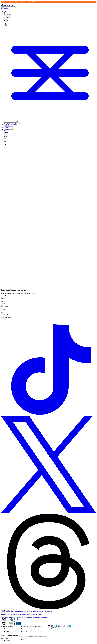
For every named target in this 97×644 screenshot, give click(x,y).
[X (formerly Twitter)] (48, 513)
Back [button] (5, 133)
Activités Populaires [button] (9, 126)
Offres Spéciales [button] (9, 129)
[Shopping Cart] (5, 12)
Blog (40, 614)
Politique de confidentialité (17, 612)
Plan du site (29, 612)
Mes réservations (5, 614)
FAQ (25, 612)
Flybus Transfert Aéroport (16, 614)
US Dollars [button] (48, 303)
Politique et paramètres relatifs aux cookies (43, 612)
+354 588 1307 (23, 639)
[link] (50, 139)
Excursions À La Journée (15, 617)
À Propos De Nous (5, 612)
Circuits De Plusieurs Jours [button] (10, 125)
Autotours (37, 617)
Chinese (48, 301)
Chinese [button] (48, 298)
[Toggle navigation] (50, 119)
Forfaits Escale (44, 617)
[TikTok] (48, 415)
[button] (4, 13)
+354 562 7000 (23, 631)
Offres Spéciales (5, 617)
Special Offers (33, 2)
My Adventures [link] (4, 9)
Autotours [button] (6, 127)
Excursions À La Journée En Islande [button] (12, 123)
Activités (37, 614)
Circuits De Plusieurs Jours (28, 617)
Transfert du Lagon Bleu (28, 614)
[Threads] (48, 609)
